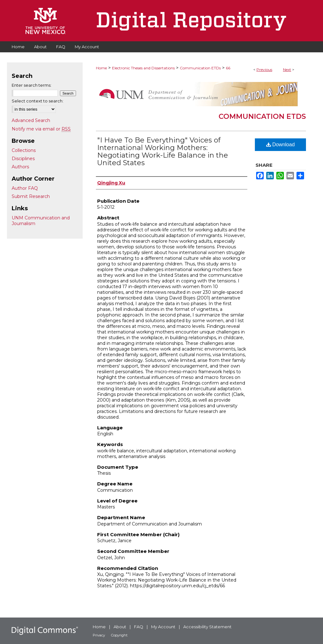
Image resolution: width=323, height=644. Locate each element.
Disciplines (23, 159)
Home (101, 68)
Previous (264, 70)
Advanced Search (31, 120)
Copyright (119, 635)
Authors (20, 167)
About (120, 627)
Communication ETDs (200, 68)
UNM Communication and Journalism (41, 221)
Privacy (99, 635)
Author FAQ (25, 188)
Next (287, 70)
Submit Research (31, 196)
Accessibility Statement (207, 627)
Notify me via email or (41, 129)
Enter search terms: (32, 85)
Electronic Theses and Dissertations (143, 68)
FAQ (139, 627)
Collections (24, 150)
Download (281, 145)
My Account (163, 627)
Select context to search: (38, 101)
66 (228, 68)
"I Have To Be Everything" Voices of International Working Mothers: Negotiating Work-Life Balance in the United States (163, 151)
